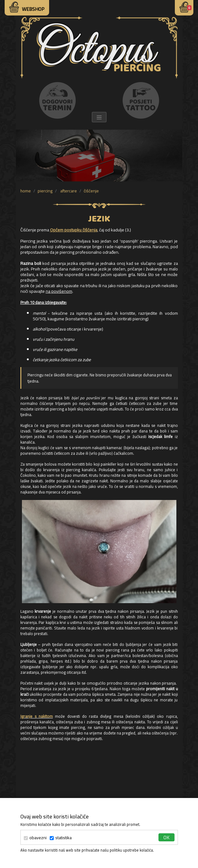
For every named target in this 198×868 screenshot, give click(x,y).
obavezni (35, 838)
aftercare (68, 191)
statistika (61, 838)
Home (26, 191)
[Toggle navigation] (99, 117)
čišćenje (91, 191)
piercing (45, 191)
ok (166, 837)
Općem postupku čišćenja (74, 230)
